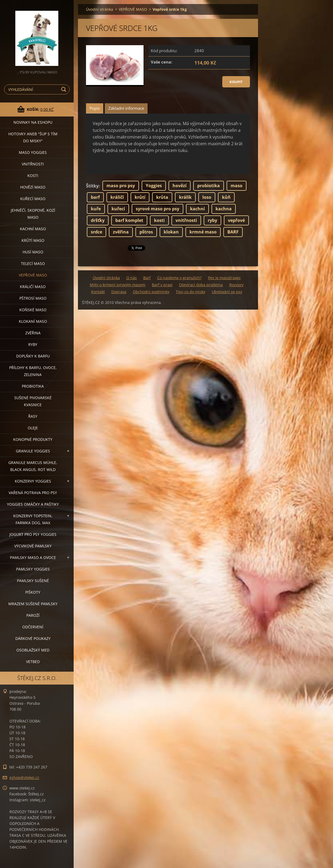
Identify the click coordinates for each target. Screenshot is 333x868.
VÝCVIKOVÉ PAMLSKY (33, 546)
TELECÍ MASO (33, 263)
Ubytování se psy (227, 292)
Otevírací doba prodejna (201, 285)
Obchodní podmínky (151, 292)
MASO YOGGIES (33, 152)
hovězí (180, 186)
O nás (132, 278)
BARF (233, 232)
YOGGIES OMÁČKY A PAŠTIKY (33, 504)
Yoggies (154, 186)
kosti (159, 220)
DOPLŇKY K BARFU (33, 356)
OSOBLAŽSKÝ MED (33, 650)
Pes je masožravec (224, 278)
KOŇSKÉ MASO (33, 310)
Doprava (119, 292)
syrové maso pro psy (157, 209)
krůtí (140, 197)
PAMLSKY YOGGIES (33, 569)
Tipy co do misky (191, 292)
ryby (212, 220)
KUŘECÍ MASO (33, 199)
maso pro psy (121, 186)
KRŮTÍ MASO (33, 240)
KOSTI (33, 176)
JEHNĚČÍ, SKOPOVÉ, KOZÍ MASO (33, 214)
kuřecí (118, 209)
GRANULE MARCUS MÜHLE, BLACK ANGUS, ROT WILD (33, 466)
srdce (96, 232)
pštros (146, 232)
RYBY (33, 344)
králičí (117, 197)
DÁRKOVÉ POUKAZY (33, 638)
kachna (224, 209)
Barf (147, 278)
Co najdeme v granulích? (179, 278)
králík (185, 197)
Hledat (65, 89)
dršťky (98, 220)
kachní (197, 209)
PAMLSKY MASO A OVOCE (33, 557)
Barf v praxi (162, 285)
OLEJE (33, 428)
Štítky (92, 186)
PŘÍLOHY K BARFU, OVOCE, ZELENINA (33, 371)
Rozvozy (236, 285)
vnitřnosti (186, 220)
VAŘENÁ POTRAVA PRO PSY (33, 493)
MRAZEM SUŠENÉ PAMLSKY (33, 604)
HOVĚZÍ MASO (33, 187)
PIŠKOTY (33, 592)
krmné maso (203, 232)
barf (95, 197)
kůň (226, 197)
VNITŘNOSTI (33, 164)
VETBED (33, 662)
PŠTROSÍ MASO (33, 298)
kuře (96, 209)
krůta (162, 197)
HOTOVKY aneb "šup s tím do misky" (33, 137)
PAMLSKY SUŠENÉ (33, 581)
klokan (171, 232)
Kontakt (98, 292)
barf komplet (129, 220)
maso (237, 186)
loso (207, 197)
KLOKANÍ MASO (33, 321)
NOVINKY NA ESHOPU (33, 122)
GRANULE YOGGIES (33, 451)
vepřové (236, 220)
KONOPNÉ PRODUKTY (33, 439)
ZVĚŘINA (33, 333)
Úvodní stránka (100, 9)
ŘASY (33, 416)
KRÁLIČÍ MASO (33, 287)
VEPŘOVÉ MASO (33, 275)
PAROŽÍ (33, 615)
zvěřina (121, 232)
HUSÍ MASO (33, 252)
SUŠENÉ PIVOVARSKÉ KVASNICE (33, 401)
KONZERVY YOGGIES (33, 481)
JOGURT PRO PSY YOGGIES (33, 534)
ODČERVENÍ (33, 627)
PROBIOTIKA (33, 386)
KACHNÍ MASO (33, 229)
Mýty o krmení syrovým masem (118, 285)
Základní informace (126, 108)
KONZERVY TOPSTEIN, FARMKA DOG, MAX (33, 519)
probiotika (209, 186)
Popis (95, 108)
